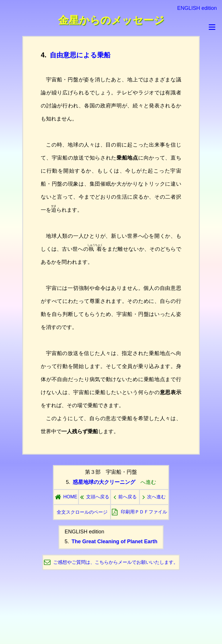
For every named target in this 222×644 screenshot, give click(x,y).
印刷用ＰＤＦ (139, 512)
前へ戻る (125, 497)
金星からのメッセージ (111, 20)
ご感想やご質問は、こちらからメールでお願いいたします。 (116, 562)
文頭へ (95, 497)
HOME (66, 497)
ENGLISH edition (197, 8)
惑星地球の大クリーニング (104, 482)
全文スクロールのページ (82, 512)
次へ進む (154, 497)
